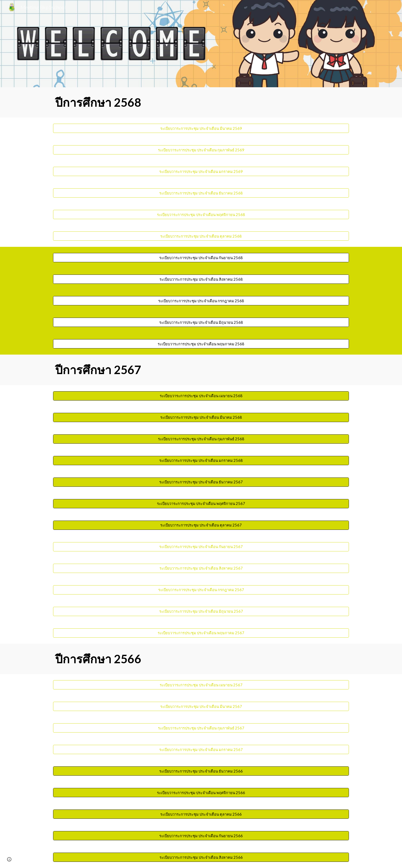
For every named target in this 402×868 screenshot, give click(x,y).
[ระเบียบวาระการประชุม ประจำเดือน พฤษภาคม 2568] (201, 344)
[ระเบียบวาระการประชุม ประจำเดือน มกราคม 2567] (201, 749)
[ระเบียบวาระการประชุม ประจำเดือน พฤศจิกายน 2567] (201, 504)
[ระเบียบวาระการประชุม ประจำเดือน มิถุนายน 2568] (201, 322)
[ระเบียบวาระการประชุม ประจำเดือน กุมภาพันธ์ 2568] (201, 439)
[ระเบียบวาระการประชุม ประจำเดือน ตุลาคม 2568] (201, 236)
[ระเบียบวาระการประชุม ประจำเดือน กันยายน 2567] (201, 547)
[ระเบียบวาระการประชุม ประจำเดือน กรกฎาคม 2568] (201, 301)
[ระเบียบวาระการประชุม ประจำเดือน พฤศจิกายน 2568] (201, 214)
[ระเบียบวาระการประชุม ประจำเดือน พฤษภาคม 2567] (201, 633)
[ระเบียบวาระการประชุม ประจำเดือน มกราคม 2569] (201, 171)
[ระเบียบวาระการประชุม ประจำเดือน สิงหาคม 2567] (201, 568)
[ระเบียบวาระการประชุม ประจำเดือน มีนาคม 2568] (201, 417)
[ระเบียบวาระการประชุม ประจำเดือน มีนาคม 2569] (201, 128)
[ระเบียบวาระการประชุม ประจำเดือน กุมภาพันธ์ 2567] (201, 728)
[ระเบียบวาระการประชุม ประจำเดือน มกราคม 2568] (201, 461)
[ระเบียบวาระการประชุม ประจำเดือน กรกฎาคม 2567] (201, 590)
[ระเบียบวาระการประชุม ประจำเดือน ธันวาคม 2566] (201, 771)
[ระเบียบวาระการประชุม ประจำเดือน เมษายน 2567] (201, 685)
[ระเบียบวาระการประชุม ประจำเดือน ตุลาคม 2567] (201, 525)
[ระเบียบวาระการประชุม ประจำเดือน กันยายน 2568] (201, 258)
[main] (201, 102)
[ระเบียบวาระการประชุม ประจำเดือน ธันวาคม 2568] (201, 193)
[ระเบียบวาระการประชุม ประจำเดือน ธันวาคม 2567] (201, 482)
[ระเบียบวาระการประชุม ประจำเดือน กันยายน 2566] (201, 836)
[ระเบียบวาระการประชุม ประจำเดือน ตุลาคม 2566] (201, 814)
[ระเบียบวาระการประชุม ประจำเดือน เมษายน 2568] (201, 396)
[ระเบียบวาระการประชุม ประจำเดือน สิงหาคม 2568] (201, 279)
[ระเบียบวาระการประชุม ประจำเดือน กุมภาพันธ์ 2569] (201, 150)
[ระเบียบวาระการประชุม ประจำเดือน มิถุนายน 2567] (201, 611)
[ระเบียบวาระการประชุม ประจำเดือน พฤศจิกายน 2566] (201, 793)
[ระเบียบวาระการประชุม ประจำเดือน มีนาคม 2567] (201, 706)
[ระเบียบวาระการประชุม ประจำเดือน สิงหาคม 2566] (201, 857)
